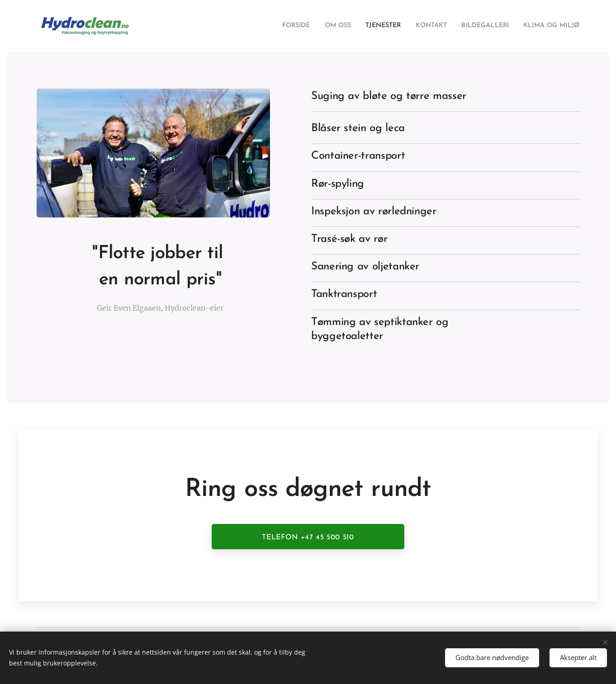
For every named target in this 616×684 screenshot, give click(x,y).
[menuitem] (268, 26)
